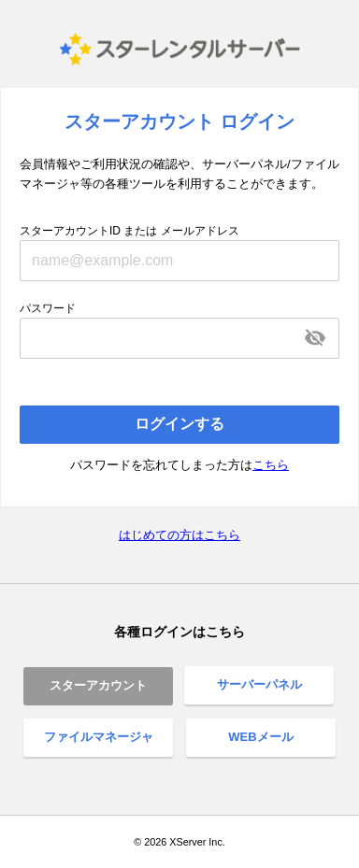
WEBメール (260, 737)
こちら (271, 465)
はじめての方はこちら (179, 535)
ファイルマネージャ (99, 737)
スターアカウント (98, 685)
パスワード (48, 308)
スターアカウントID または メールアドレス (129, 231)
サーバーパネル (259, 684)
